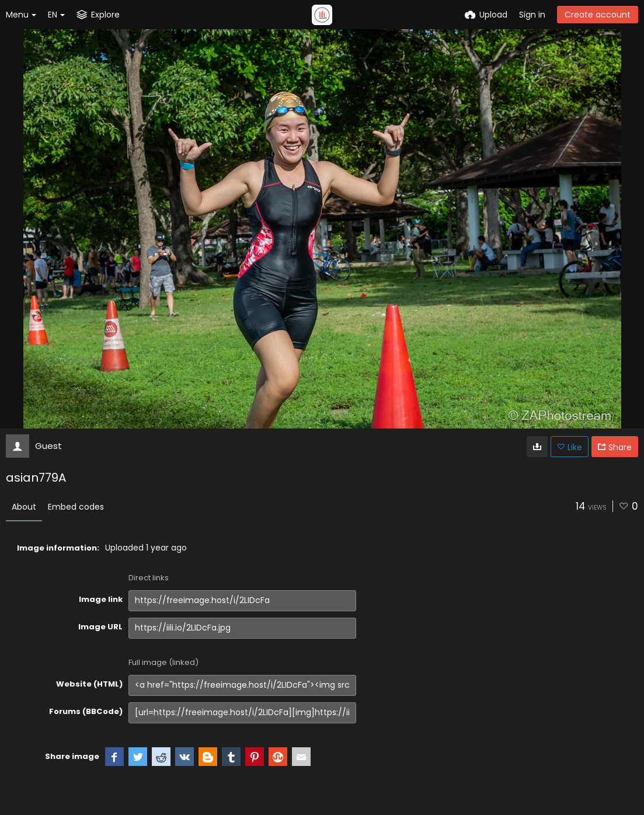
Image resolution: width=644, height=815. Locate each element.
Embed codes (76, 507)
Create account (598, 15)
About (24, 507)
